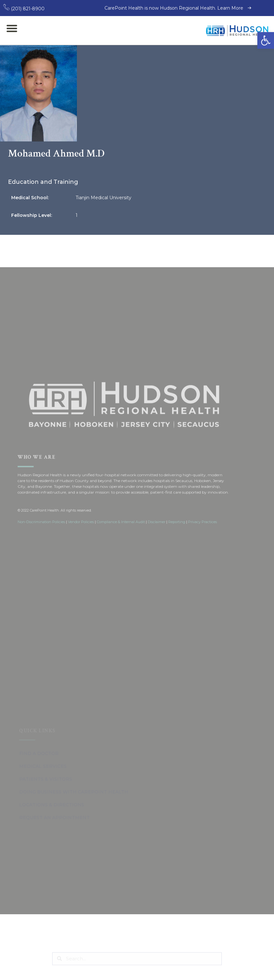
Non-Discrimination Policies (41, 543)
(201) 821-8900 (24, 9)
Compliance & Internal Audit (121, 543)
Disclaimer (157, 543)
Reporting (177, 543)
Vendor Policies (81, 543)
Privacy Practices (203, 543)
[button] (266, 40)
